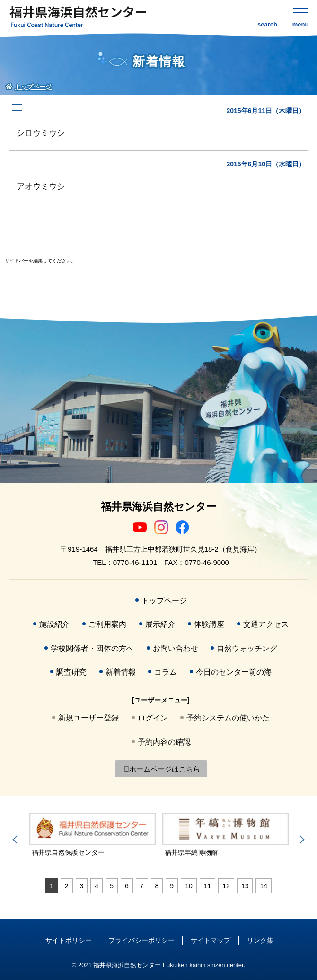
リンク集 (260, 940)
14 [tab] (264, 886)
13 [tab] (245, 886)
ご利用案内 (107, 624)
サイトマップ (211, 940)
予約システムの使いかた (228, 718)
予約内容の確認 (164, 742)
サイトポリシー (69, 940)
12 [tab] (226, 886)
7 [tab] (142, 886)
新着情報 (121, 672)
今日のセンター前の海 (234, 672)
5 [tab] (112, 886)
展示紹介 (160, 624)
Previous (17, 840)
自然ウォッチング (247, 648)
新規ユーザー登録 (88, 718)
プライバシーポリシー (141, 940)
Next (300, 840)
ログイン (153, 718)
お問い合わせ (176, 648)
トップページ (164, 601)
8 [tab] (157, 886)
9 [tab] (172, 886)
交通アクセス (266, 624)
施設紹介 (54, 624)
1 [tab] (52, 886)
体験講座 (209, 624)
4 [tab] (97, 886)
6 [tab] (127, 886)
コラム (166, 672)
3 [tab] (82, 886)
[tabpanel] (92, 835)
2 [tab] (67, 886)
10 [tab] (189, 886)
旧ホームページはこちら (161, 769)
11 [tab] (208, 886)
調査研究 (71, 672)
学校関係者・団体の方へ (92, 648)
